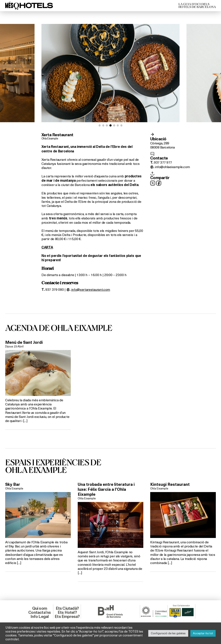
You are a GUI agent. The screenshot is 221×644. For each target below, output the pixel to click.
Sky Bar (13, 484)
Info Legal (39, 616)
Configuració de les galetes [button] (168, 633)
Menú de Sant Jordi (24, 342)
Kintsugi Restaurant (170, 484)
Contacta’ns (39, 612)
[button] (100, 125)
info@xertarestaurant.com (91, 289)
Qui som (40, 608)
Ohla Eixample (50, 138)
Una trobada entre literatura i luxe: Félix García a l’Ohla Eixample (106, 489)
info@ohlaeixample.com (172, 167)
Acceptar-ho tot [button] (203, 633)
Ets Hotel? (67, 612)
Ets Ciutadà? (67, 608)
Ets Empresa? (67, 616)
